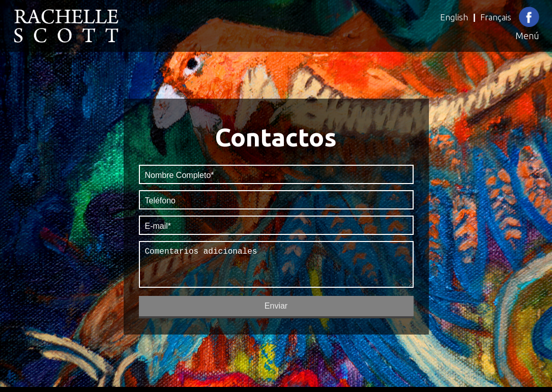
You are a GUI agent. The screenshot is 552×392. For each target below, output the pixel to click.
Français (496, 17)
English (454, 17)
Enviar (276, 310)
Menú (527, 36)
